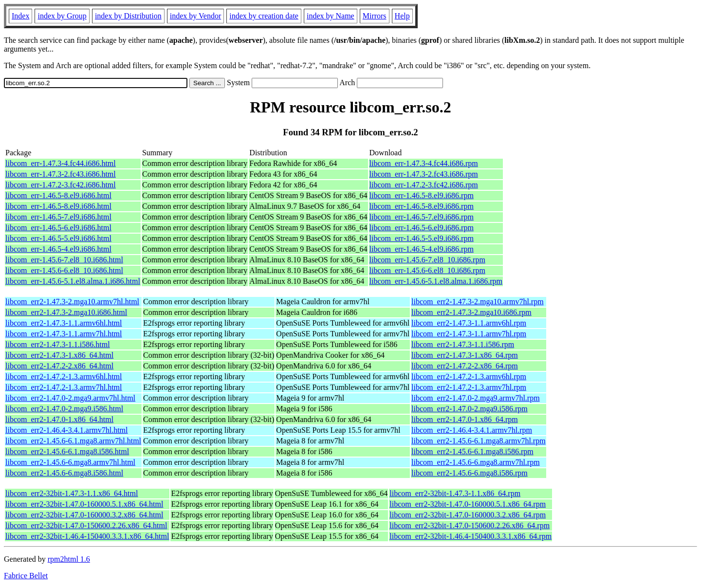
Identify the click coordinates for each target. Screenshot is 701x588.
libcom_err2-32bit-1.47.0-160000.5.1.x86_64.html (84, 504)
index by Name (331, 16)
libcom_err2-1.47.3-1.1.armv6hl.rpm (469, 323)
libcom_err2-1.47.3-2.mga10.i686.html (66, 312)
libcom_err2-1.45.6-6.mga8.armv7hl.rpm (476, 462)
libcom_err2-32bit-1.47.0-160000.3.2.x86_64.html (84, 515)
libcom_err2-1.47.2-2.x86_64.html (59, 366)
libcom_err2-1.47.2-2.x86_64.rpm (465, 366)
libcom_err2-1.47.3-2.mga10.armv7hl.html (72, 302)
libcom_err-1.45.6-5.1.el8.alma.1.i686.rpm (436, 281)
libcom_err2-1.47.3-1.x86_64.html (59, 355)
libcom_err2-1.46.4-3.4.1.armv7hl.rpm (472, 430)
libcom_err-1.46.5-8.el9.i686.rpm (422, 195)
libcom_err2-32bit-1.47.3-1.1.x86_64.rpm (455, 493)
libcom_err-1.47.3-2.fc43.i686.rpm (424, 174)
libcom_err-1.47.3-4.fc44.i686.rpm (424, 163)
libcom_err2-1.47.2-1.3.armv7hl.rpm (469, 387)
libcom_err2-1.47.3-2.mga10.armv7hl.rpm (478, 302)
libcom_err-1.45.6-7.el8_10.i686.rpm (427, 260)
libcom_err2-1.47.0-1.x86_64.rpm (465, 419)
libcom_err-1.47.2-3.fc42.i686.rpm (424, 185)
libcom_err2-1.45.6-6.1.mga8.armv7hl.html (73, 441)
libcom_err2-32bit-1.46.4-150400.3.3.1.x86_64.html (87, 536)
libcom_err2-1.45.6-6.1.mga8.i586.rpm (472, 451)
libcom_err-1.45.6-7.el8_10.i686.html (64, 260)
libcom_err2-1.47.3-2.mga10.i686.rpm (471, 312)
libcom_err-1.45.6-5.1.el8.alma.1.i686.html (73, 281)
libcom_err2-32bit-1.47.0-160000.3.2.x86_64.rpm (468, 515)
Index (20, 16)
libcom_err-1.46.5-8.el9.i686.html (58, 195)
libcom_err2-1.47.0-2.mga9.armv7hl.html (70, 398)
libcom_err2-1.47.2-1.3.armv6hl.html (64, 377)
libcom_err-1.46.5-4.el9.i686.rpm (422, 249)
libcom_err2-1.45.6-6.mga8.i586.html (64, 473)
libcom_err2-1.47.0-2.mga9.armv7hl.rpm (476, 398)
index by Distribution (128, 16)
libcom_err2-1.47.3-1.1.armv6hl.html (64, 323)
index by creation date (264, 16)
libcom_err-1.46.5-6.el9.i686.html (58, 228)
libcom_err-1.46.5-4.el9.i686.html (58, 249)
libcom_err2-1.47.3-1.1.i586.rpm (463, 344)
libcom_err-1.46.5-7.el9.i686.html (58, 217)
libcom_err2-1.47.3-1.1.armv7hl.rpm (469, 334)
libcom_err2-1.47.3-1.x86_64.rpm (465, 355)
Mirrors (375, 16)
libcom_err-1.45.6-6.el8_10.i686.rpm (427, 270)
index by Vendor (195, 16)
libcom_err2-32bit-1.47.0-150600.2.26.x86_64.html (86, 525)
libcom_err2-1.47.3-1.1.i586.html (58, 344)
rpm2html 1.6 (69, 559)
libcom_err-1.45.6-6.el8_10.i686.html (64, 270)
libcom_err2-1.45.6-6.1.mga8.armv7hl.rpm (479, 441)
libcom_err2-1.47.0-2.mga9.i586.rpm (470, 409)
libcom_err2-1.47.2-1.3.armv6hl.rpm (469, 377)
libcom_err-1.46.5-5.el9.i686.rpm (422, 238)
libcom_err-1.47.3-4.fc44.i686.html (61, 163)
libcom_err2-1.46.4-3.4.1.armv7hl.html (67, 430)
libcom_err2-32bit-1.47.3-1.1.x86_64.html (72, 493)
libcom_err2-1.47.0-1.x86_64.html (59, 419)
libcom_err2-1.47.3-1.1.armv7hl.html (64, 334)
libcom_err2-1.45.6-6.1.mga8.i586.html (67, 451)
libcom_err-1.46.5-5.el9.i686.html (58, 238)
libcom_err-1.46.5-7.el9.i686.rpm (422, 217)
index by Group (62, 16)
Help (402, 16)
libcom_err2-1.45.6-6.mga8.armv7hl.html (70, 462)
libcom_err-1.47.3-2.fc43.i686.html (61, 174)
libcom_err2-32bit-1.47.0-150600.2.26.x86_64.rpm (470, 525)
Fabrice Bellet (26, 576)
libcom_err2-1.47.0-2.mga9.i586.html (64, 409)
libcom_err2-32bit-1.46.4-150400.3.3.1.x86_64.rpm (470, 536)
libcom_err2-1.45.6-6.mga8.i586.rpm (470, 473)
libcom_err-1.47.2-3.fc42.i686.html (61, 185)
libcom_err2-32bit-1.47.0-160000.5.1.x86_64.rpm (468, 504)
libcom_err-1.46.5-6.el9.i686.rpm (422, 228)
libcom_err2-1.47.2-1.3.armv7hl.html (64, 387)
